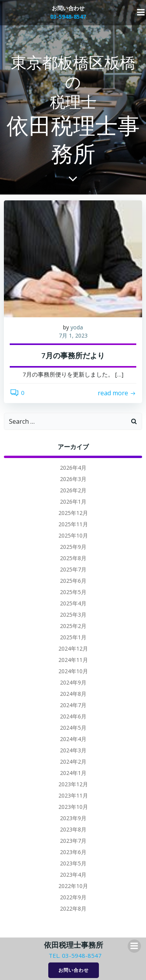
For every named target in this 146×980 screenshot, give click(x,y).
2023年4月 (73, 875)
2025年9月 (73, 547)
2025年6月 (73, 581)
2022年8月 (73, 908)
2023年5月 (73, 863)
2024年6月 (73, 716)
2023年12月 (73, 784)
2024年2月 (73, 762)
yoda (77, 327)
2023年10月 (73, 807)
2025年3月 (73, 615)
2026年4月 (73, 468)
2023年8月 (73, 829)
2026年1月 (73, 501)
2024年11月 (73, 660)
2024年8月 (73, 694)
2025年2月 (73, 626)
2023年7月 (73, 841)
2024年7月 (73, 705)
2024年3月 (73, 750)
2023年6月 (73, 852)
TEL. (55, 955)
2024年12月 (73, 648)
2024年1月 (73, 773)
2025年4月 (73, 603)
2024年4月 (73, 739)
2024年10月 (73, 671)
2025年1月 (73, 637)
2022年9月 (73, 897)
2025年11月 (73, 524)
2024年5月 (73, 728)
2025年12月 (73, 513)
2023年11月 (73, 795)
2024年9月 (73, 682)
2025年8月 (73, 558)
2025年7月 (73, 569)
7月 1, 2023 (73, 335)
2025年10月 (73, 535)
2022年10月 (73, 886)
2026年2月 (73, 490)
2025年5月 (73, 592)
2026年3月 (73, 479)
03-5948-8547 (82, 955)
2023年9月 (73, 818)
